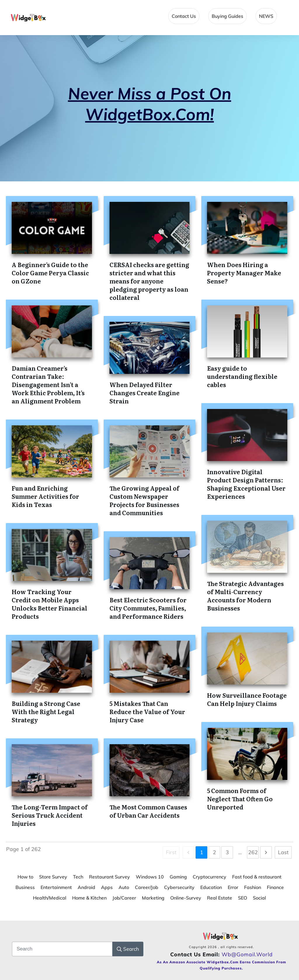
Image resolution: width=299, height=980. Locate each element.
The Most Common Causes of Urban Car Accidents (148, 811)
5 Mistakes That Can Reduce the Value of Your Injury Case (147, 711)
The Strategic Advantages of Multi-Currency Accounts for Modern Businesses (245, 596)
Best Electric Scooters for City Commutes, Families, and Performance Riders (148, 608)
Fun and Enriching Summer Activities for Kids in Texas (45, 496)
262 (253, 852)
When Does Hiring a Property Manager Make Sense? (244, 273)
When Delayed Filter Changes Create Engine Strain (145, 393)
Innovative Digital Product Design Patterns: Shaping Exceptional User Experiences (246, 484)
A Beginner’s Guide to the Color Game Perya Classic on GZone (50, 273)
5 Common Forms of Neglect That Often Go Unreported (240, 799)
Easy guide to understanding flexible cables (242, 376)
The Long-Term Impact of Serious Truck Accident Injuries (50, 815)
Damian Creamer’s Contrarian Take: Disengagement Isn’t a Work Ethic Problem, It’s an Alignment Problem (48, 384)
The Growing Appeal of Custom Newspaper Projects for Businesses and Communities (144, 500)
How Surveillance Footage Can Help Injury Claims (247, 699)
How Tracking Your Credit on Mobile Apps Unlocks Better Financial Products (49, 604)
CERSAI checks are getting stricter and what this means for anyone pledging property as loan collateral (149, 281)
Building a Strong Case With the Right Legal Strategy (46, 711)
